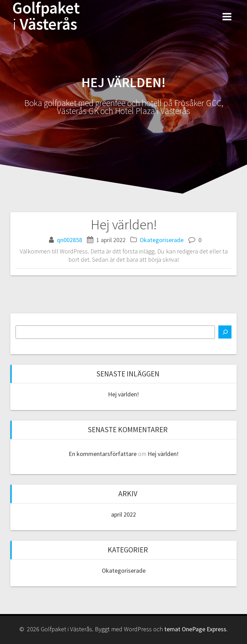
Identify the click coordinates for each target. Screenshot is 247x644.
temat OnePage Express (195, 629)
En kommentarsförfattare (103, 454)
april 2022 (123, 514)
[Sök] (225, 332)
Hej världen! (123, 394)
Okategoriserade (162, 240)
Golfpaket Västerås (46, 16)
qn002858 (70, 240)
